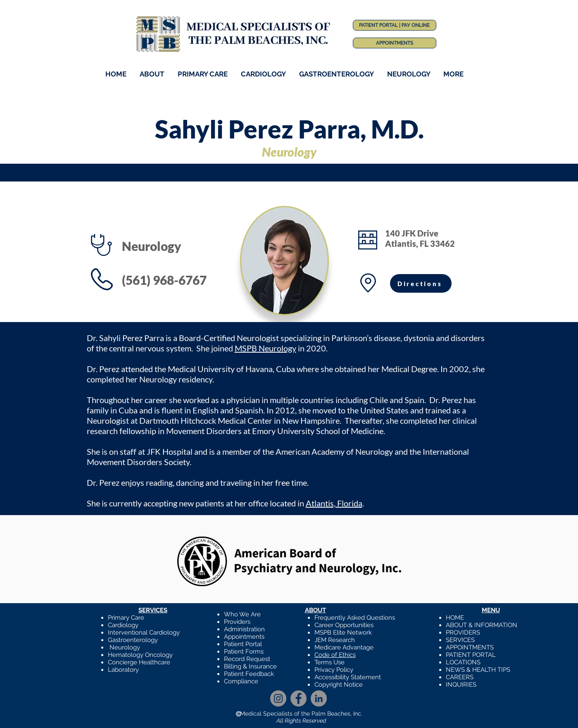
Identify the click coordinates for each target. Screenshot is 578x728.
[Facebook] (299, 698)
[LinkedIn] (319, 698)
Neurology (125, 647)
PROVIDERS (463, 633)
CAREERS (460, 677)
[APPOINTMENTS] (395, 43)
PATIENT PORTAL (471, 655)
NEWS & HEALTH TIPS (478, 670)
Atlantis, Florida (334, 503)
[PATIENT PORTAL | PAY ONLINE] (395, 25)
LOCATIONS (463, 662)
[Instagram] (278, 698)
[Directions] (421, 283)
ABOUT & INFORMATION (482, 625)
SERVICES (460, 640)
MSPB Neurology (265, 348)
